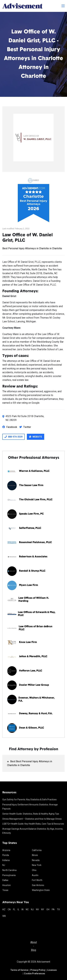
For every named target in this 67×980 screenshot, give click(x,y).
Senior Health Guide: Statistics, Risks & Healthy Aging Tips (31, 814)
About (34, 942)
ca (9, 909)
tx (58, 909)
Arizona (6, 850)
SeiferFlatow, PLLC (30, 528)
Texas (5, 890)
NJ (4, 865)
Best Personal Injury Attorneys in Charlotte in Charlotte (32, 248)
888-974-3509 (14, 437)
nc (27, 909)
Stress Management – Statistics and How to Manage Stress (32, 819)
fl (14, 909)
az (4, 909)
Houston (7, 885)
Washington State (41, 890)
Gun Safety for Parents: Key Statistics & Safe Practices (29, 799)
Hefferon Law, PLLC (31, 671)
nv (37, 909)
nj (32, 909)
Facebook (10, 427)
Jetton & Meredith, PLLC (33, 657)
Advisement (44, 962)
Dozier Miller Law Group (34, 685)
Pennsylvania (9, 875)
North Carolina (9, 870)
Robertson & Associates (33, 557)
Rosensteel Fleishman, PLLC (35, 542)
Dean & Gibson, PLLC (32, 728)
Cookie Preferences (35, 974)
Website (36, 437)
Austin (35, 875)
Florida (6, 855)
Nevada (36, 860)
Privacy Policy (38, 970)
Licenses (52, 970)
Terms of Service (19, 970)
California (37, 850)
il (18, 909)
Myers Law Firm (29, 585)
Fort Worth (37, 880)
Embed (33, 181)
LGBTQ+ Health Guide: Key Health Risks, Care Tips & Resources (33, 824)
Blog (33, 950)
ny (43, 909)
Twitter (25, 427)
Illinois (35, 855)
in (22, 909)
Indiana (6, 860)
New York (37, 865)
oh (48, 909)
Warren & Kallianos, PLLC (34, 471)
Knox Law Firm (28, 642)
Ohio (34, 870)
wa (4, 916)
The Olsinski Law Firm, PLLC (36, 500)
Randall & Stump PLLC (32, 571)
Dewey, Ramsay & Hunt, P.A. (36, 714)
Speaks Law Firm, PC (31, 514)
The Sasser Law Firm (31, 485)
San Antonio (38, 885)
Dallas (5, 880)
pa (53, 909)
